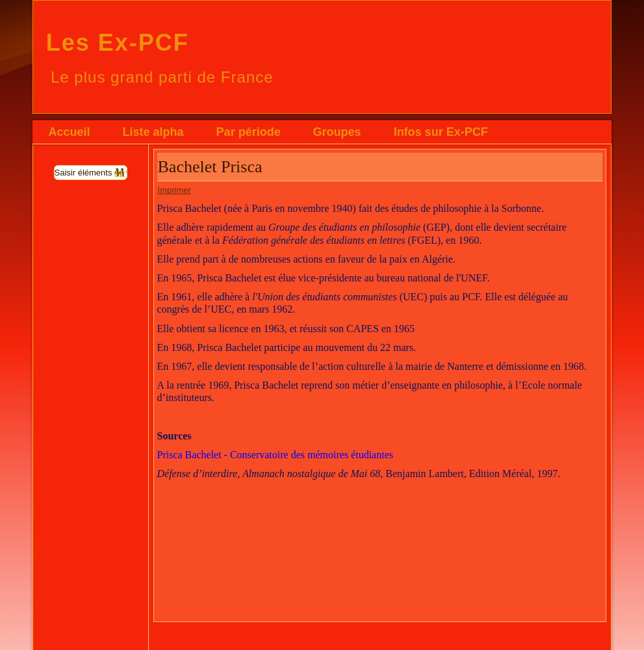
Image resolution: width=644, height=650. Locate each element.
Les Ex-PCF (118, 43)
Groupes (337, 132)
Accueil (70, 132)
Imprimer (174, 190)
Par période (249, 132)
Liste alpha (153, 132)
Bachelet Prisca (210, 167)
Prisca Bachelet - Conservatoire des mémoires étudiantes (275, 455)
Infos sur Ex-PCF (441, 132)
